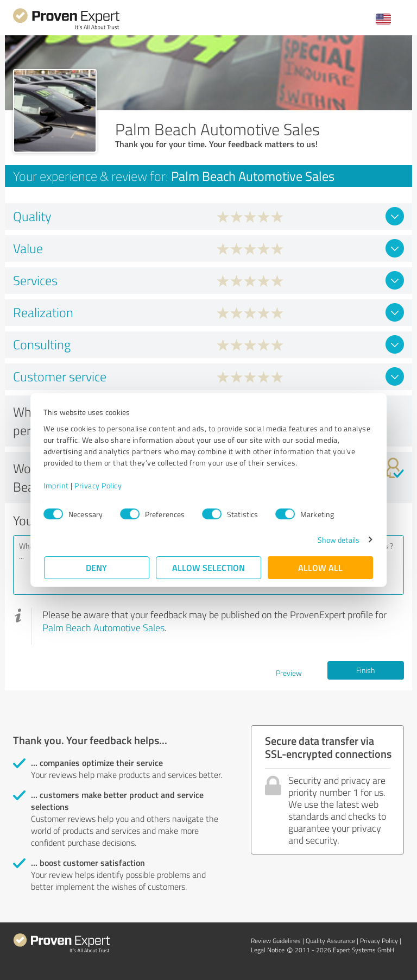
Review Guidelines (276, 941)
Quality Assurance (330, 941)
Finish (365, 670)
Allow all (320, 567)
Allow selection (208, 567)
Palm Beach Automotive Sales (103, 627)
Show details (338, 540)
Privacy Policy (99, 485)
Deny (97, 567)
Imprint (57, 485)
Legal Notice (268, 950)
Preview (289, 673)
